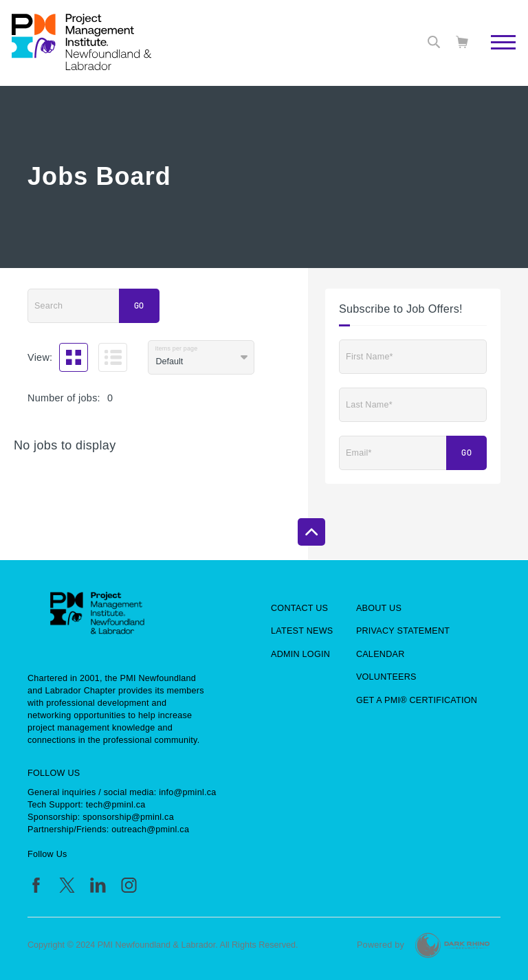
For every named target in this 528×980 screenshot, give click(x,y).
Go (139, 306)
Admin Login (300, 654)
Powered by (381, 945)
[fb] (36, 885)
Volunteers (386, 677)
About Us (379, 608)
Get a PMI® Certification (417, 700)
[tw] (67, 885)
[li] (98, 885)
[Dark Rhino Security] (452, 945)
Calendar (381, 654)
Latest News (302, 631)
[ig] (129, 885)
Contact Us (299, 608)
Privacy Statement (403, 631)
